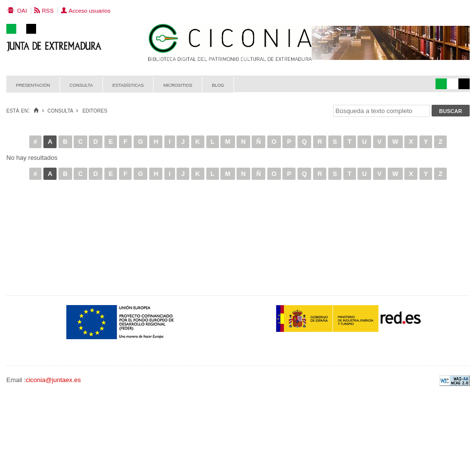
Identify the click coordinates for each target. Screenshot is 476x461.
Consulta (81, 85)
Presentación (33, 85)
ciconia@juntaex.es (53, 380)
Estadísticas (128, 85)
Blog (218, 85)
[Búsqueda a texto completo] (381, 111)
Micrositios (178, 85)
